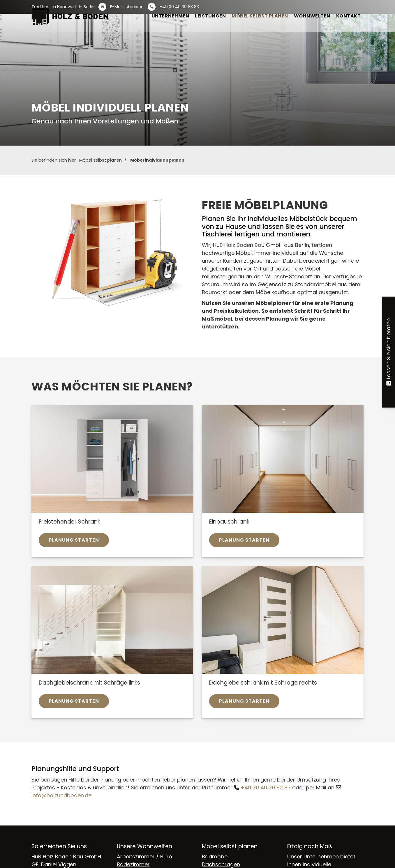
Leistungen (210, 16)
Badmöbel (215, 856)
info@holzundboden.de (61, 795)
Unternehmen (170, 16)
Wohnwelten (312, 16)
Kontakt (349, 16)
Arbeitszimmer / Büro (144, 856)
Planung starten (74, 540)
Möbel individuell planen (157, 160)
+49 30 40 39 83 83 (266, 787)
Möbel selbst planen (260, 16)
